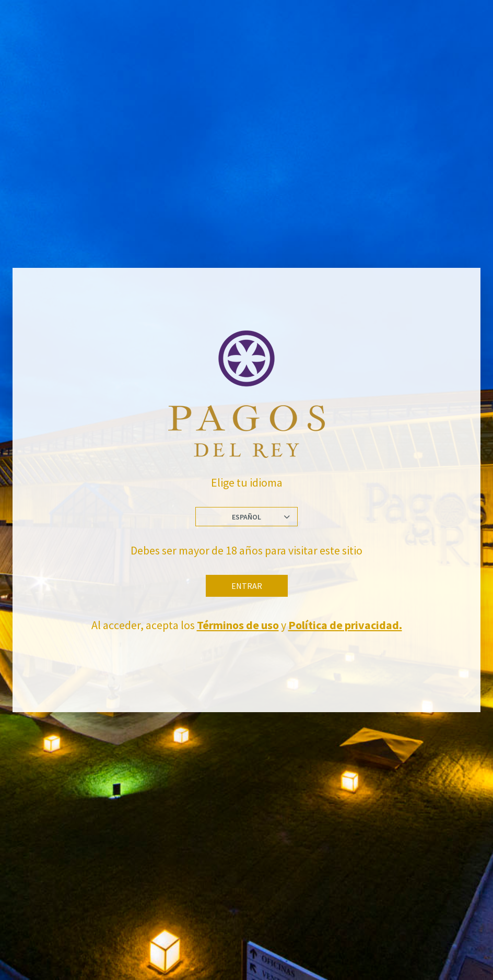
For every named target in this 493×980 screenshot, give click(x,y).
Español (246, 517)
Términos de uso (238, 625)
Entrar (247, 586)
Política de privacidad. (345, 625)
